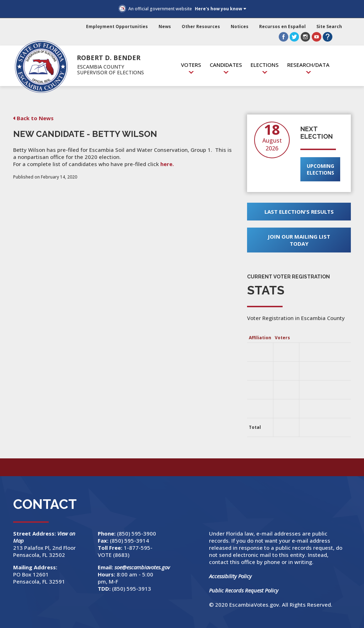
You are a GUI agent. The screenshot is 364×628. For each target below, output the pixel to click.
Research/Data (308, 65)
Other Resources (201, 26)
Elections (265, 65)
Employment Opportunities (117, 26)
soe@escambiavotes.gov (142, 567)
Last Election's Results (299, 212)
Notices (240, 26)
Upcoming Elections (320, 169)
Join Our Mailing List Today (299, 240)
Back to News (35, 118)
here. (167, 164)
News (165, 26)
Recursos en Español (282, 26)
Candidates (226, 65)
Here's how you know (218, 9)
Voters (191, 65)
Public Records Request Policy (244, 590)
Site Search (329, 26)
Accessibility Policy (230, 576)
